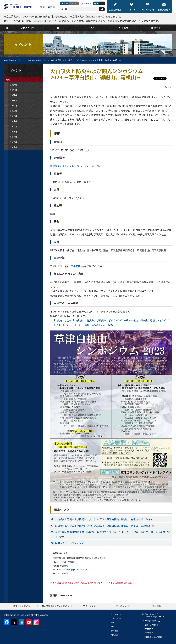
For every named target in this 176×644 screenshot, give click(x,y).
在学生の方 (149, 633)
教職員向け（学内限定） (154, 637)
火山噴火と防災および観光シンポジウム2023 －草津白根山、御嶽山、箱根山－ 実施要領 (105, 526)
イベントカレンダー (32, 60)
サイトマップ (89, 606)
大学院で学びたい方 (152, 621)
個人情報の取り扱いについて (56, 606)
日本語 (64, 3)
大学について (116, 618)
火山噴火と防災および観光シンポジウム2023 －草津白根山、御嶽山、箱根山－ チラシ (103, 519)
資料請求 (157, 606)
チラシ (61, 266)
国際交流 (114, 635)
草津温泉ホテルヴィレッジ (65, 166)
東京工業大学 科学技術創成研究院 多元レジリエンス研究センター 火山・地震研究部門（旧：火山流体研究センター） (112, 534)
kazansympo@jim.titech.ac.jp (73, 569)
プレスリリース (123, 606)
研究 (113, 626)
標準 (96, 3)
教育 (113, 622)
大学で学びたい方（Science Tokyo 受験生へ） (155, 615)
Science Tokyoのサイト (46, 21)
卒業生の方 (149, 629)
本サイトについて (22, 606)
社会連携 (114, 631)
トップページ (10, 60)
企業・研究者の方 (151, 625)
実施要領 (76, 266)
